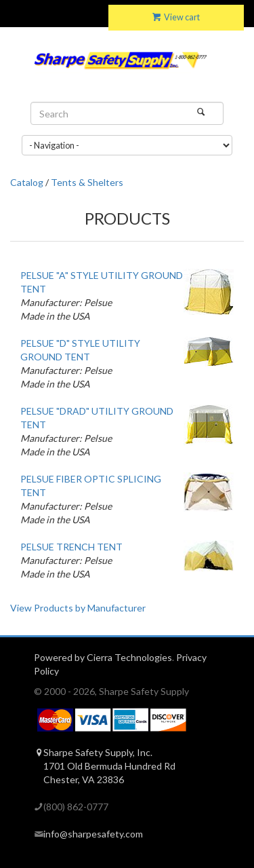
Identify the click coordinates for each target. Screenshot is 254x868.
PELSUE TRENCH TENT (71, 547)
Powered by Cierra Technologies (103, 657)
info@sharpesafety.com (93, 834)
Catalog (27, 182)
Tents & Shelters (87, 182)
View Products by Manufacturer (78, 608)
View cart (176, 17)
